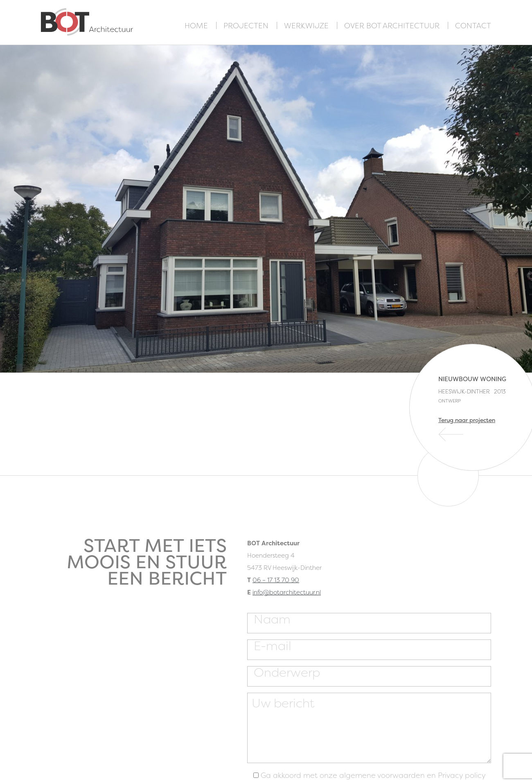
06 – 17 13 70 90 (276, 580)
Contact (473, 26)
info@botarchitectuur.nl (287, 592)
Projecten (246, 26)
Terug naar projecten (467, 420)
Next (526, 192)
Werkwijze (306, 26)
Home (196, 26)
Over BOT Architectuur (392, 26)
